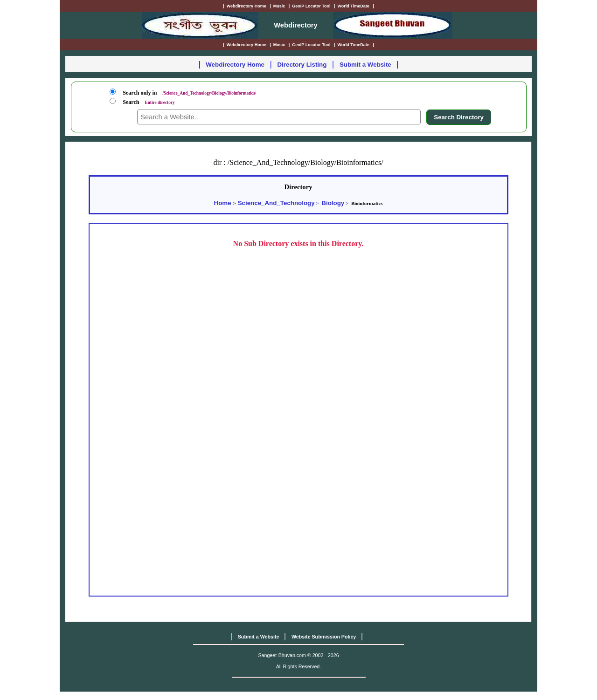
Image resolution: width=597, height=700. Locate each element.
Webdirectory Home (235, 65)
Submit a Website (365, 65)
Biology (333, 203)
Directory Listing (302, 65)
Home (223, 203)
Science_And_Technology (276, 203)
